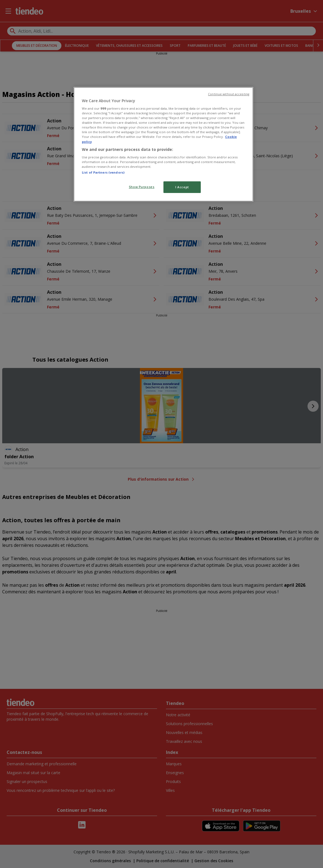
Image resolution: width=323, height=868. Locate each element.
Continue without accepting (229, 94)
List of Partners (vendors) (103, 172)
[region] (163, 144)
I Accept (182, 187)
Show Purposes (142, 187)
